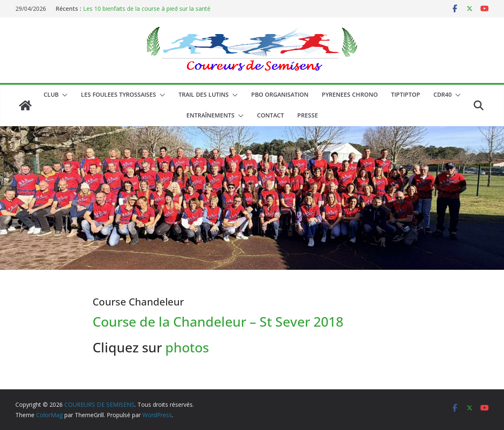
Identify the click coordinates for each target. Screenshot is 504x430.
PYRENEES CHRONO (350, 94)
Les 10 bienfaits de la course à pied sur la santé (147, 9)
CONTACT (270, 115)
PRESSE (308, 115)
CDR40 (443, 94)
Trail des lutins (204, 94)
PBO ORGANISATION (280, 94)
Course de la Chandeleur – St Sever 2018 (218, 321)
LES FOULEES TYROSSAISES (119, 94)
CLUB (51, 94)
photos (189, 347)
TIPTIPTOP (406, 94)
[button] (63, 95)
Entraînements (210, 115)
